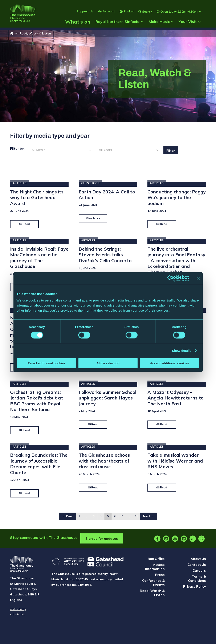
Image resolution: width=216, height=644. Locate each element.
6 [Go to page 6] (115, 519)
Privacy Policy (195, 589)
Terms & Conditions (197, 581)
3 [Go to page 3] (94, 519)
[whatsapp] (201, 541)
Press (160, 577)
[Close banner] (198, 278)
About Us (198, 561)
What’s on (78, 26)
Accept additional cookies (169, 363)
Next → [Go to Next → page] (148, 519)
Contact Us (197, 567)
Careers (199, 573)
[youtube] (175, 541)
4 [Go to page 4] (101, 519)
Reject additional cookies (46, 363)
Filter (172, 152)
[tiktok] (193, 541)
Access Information (155, 569)
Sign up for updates (102, 541)
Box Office (156, 561)
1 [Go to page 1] (79, 519)
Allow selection (108, 363)
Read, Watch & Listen (36, 35)
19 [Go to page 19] (136, 519)
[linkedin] (184, 541)
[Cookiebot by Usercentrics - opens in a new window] (170, 278)
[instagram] (166, 541)
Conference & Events (153, 585)
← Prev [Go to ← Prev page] (67, 519)
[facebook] (157, 541)
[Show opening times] (177, 16)
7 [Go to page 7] (122, 519)
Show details (182, 350)
